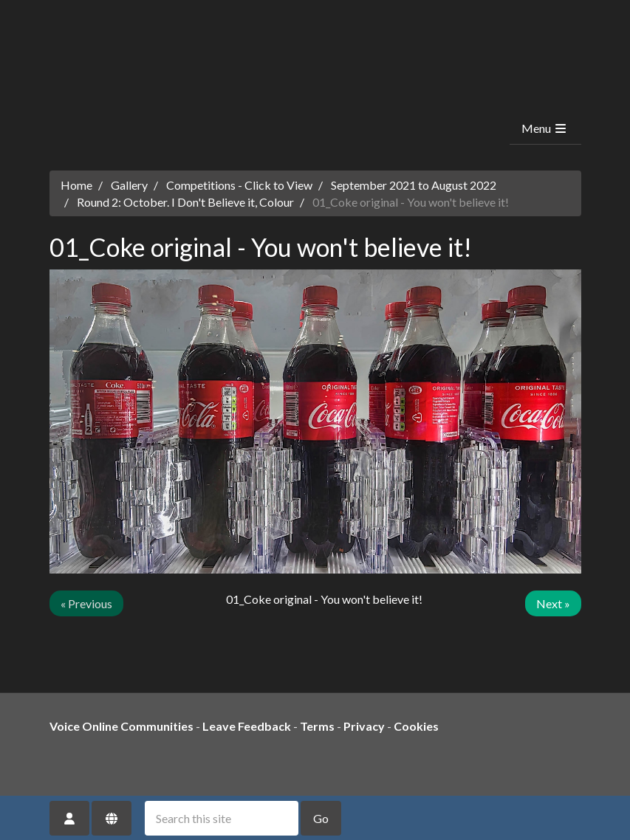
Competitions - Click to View (239, 185)
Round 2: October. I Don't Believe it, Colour (185, 202)
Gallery (129, 185)
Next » (553, 603)
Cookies (416, 726)
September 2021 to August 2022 (414, 185)
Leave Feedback (247, 726)
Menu (545, 128)
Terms (317, 726)
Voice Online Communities (121, 726)
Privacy (364, 726)
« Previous (86, 603)
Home (76, 185)
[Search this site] (222, 818)
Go (321, 818)
